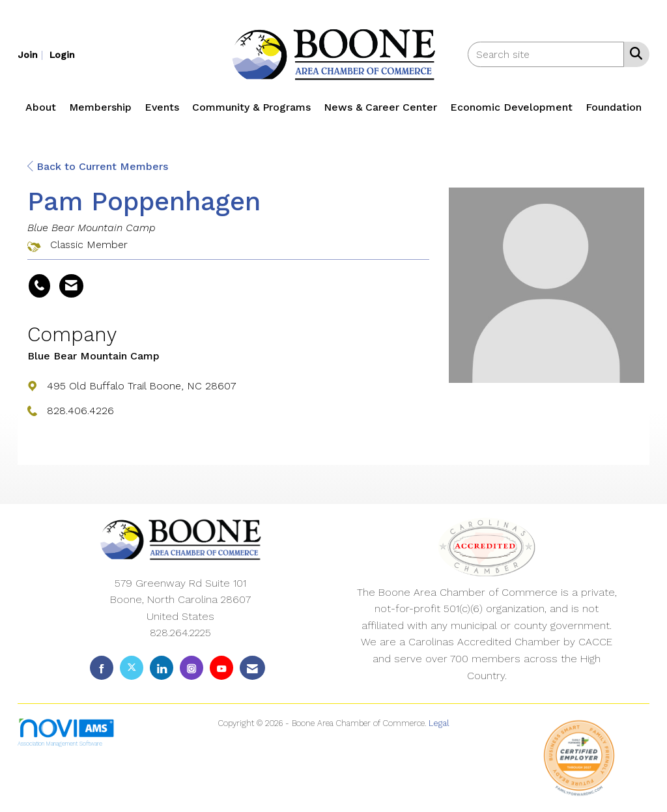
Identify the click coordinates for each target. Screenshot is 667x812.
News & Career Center (380, 107)
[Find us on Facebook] (102, 668)
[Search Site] (633, 53)
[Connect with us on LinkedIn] (162, 668)
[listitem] (32, 54)
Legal (439, 723)
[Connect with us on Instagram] (192, 668)
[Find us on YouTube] (221, 668)
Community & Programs (251, 107)
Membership (100, 107)
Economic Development (511, 107)
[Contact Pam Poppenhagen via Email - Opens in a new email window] (71, 286)
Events (162, 107)
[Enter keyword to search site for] (546, 54)
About (41, 107)
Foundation (614, 107)
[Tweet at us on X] (132, 668)
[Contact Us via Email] (252, 668)
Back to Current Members (98, 166)
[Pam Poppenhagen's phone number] (39, 286)
